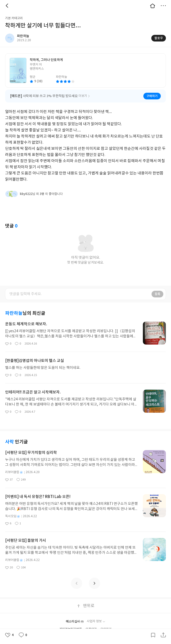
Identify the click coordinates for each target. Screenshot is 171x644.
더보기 (163, 6)
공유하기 (163, 635)
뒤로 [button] (8, 6)
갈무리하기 (153, 635)
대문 (153, 6)
